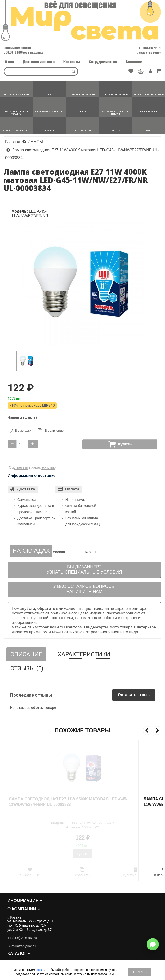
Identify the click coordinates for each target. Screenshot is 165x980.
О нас (9, 62)
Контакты (72, 62)
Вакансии (134, 62)
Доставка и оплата (39, 62)
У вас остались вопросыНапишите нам (84, 589)
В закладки (20, 431)
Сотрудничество (103, 62)
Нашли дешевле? (22, 417)
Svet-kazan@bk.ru (21, 946)
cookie (40, 970)
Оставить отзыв (134, 695)
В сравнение (51, 431)
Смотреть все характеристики (33, 467)
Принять (140, 972)
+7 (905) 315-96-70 (149, 48)
